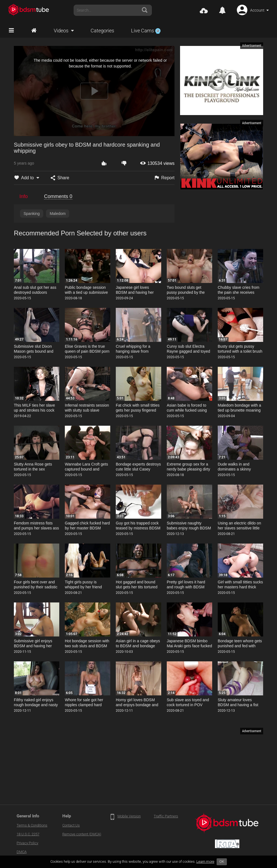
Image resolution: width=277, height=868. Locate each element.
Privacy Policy (27, 843)
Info (24, 196)
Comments (58, 196)
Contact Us (71, 825)
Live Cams (146, 31)
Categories (102, 31)
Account (257, 10)
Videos (61, 31)
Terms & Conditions (32, 825)
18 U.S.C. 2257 (28, 834)
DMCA (22, 852)
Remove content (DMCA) (82, 834)
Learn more (205, 861)
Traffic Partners (166, 816)
